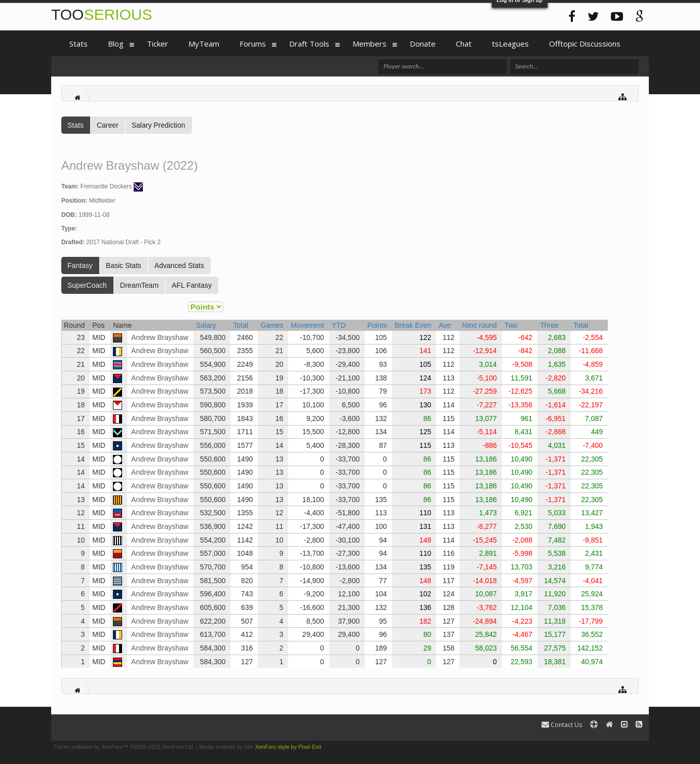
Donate (423, 44)
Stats (75, 125)
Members (370, 44)
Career (108, 125)
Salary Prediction (159, 125)
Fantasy (80, 265)
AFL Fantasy (192, 285)
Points (377, 325)
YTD (339, 325)
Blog (116, 44)
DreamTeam (139, 285)
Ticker (158, 44)
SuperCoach (87, 285)
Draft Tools (309, 44)
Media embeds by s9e (226, 747)
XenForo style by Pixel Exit (288, 747)
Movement (307, 325)
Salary (206, 325)
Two (511, 325)
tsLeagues (510, 44)
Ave (445, 325)
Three (549, 325)
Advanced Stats (179, 265)
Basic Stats (124, 265)
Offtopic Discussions (585, 44)
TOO (102, 14)
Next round (479, 325)
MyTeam (204, 44)
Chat (464, 44)
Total (241, 325)
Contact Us (562, 725)
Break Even (413, 325)
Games (272, 325)
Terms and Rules (625, 747)
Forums (253, 44)
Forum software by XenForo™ (124, 747)
